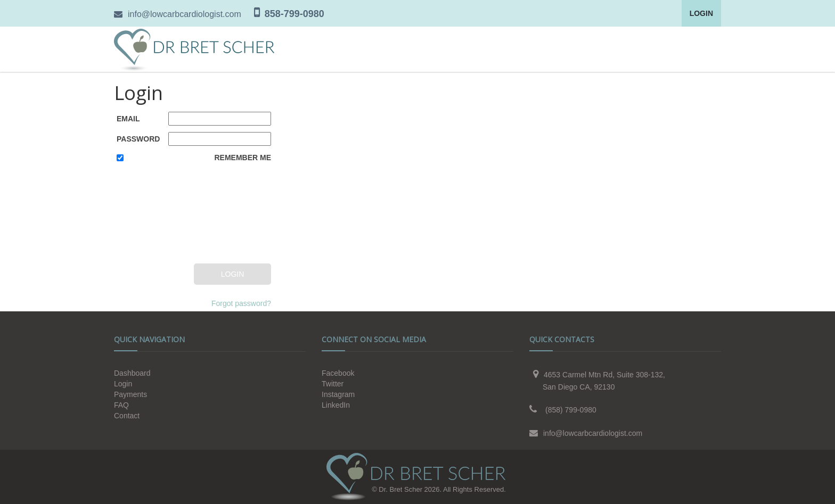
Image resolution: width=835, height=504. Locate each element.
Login (701, 13)
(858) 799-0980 (571, 410)
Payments (130, 394)
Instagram (338, 394)
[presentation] (160, 214)
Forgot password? (241, 303)
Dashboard (132, 373)
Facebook (338, 373)
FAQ (121, 405)
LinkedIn (336, 405)
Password (138, 139)
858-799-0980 (294, 14)
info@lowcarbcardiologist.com (185, 14)
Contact (127, 416)
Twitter (333, 384)
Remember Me (243, 158)
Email (128, 119)
